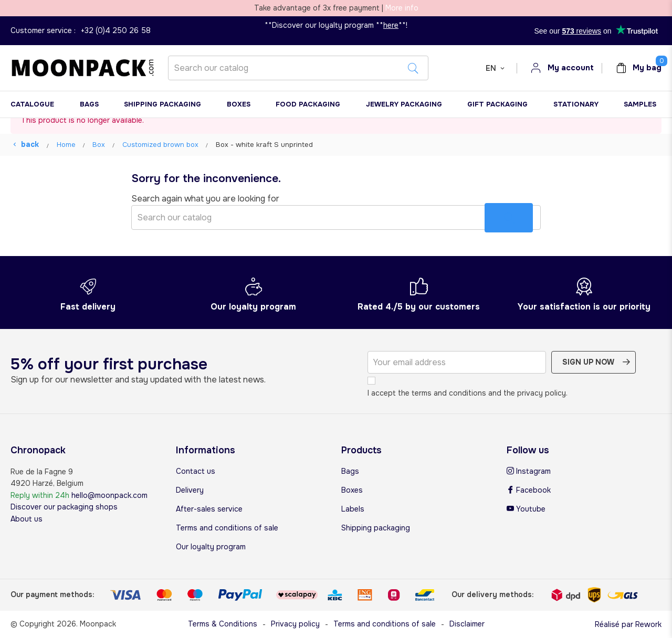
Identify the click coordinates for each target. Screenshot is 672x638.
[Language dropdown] (496, 68)
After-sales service (209, 509)
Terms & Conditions (223, 624)
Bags (350, 471)
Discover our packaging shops (64, 507)
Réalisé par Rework (628, 624)
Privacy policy (295, 624)
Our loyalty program (211, 547)
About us (27, 519)
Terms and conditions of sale (227, 528)
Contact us (196, 471)
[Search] (298, 68)
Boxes (352, 490)
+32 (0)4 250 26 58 (116, 30)
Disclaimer (467, 624)
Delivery (190, 490)
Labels (353, 509)
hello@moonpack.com (109, 495)
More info (402, 8)
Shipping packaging (376, 528)
